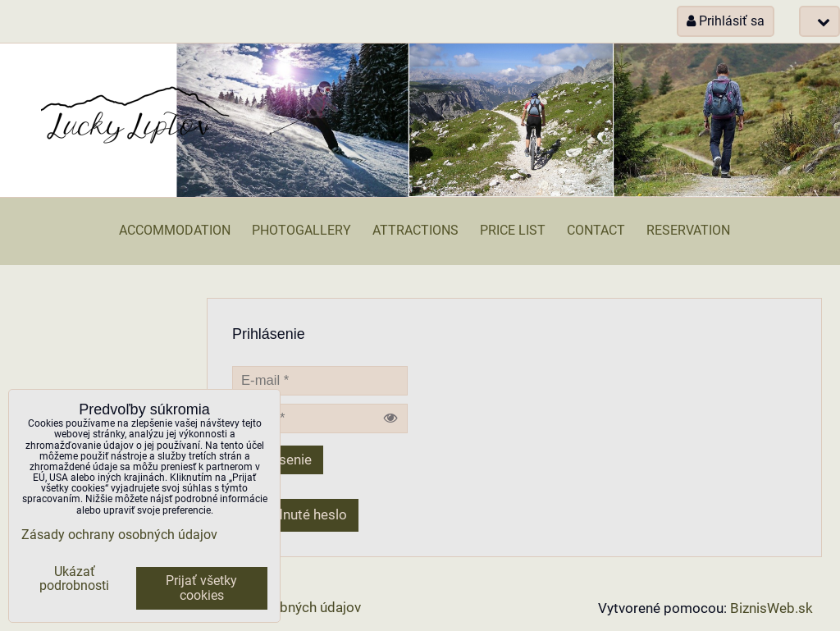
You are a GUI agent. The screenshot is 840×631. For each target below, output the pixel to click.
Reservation (688, 230)
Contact (596, 230)
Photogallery (301, 230)
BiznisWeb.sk (772, 608)
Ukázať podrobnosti (74, 579)
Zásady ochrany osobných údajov (119, 535)
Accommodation (175, 230)
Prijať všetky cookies (201, 588)
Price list (513, 230)
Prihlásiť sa (726, 21)
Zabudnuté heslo (295, 515)
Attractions (415, 230)
